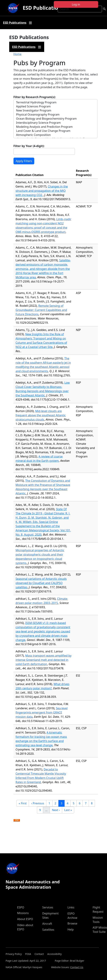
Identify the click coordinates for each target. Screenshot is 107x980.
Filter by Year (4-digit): (29, 146)
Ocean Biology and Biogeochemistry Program (55, 119)
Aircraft (47, 924)
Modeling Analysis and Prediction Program (55, 127)
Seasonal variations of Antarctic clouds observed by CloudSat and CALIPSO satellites (41, 583)
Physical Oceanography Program (55, 115)
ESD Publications (43, 8)
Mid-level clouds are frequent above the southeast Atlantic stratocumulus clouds (41, 415)
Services (48, 907)
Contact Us (77, 967)
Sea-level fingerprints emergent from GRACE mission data (42, 712)
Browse (72, 923)
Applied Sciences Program (55, 106)
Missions (23, 913)
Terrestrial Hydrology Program (55, 102)
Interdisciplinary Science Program (55, 123)
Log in (76, 4)
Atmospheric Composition (55, 135)
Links (71, 907)
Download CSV (17, 820)
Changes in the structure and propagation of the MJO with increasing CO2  (42, 191)
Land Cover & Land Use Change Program (55, 131)
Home (18, 54)
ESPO (21, 907)
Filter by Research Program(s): (35, 97)
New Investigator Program (55, 111)
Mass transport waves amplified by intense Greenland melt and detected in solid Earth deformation (44, 660)
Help (71, 929)
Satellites (48, 930)
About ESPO (25, 919)
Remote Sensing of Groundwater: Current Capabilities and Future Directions (41, 310)
